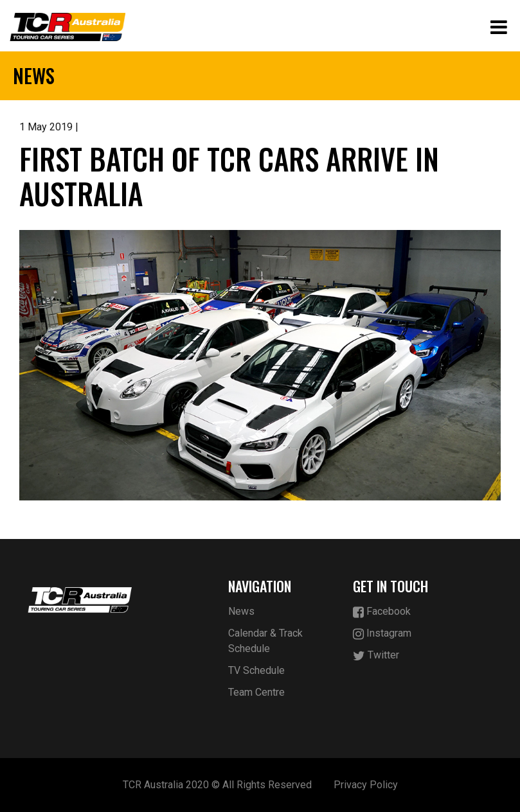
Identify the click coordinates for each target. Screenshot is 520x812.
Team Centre (256, 692)
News (241, 611)
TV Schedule (256, 670)
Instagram (382, 634)
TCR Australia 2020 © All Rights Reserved (217, 785)
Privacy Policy (366, 785)
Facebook (382, 612)
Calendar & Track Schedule (265, 641)
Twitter (376, 656)
